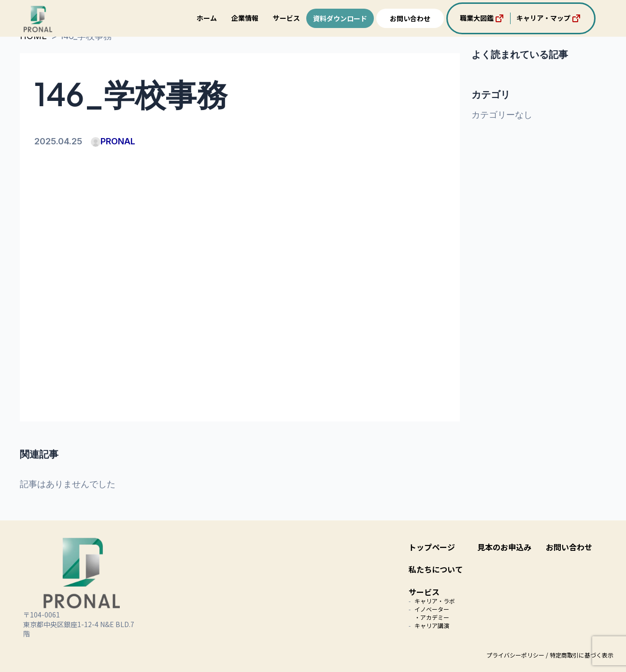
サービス (286, 18)
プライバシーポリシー (515, 655)
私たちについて (436, 569)
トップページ (432, 547)
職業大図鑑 (483, 18)
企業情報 (245, 18)
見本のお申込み (504, 547)
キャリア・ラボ (435, 601)
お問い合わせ (410, 18)
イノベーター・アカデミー (432, 613)
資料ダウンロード (340, 18)
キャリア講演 (432, 625)
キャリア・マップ (549, 18)
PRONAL (113, 141)
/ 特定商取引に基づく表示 (580, 655)
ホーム (207, 18)
